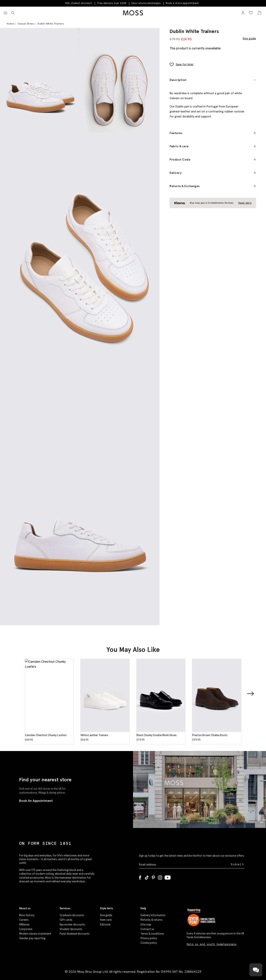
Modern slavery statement (35, 934)
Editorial (105, 925)
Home (10, 24)
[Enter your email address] (185, 865)
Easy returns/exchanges (146, 3)
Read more (245, 203)
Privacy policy (149, 938)
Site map (146, 925)
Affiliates (24, 925)
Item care (106, 920)
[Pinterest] (153, 877)
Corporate (26, 929)
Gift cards (66, 920)
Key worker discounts (72, 925)
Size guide (249, 38)
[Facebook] (140, 877)
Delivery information (153, 915)
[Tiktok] (147, 877)
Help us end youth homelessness (212, 944)
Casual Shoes (26, 24)
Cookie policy (149, 943)
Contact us (147, 929)
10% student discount (79, 3)
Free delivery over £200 (112, 3)
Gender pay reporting (32, 938)
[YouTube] (168, 877)
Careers (24, 920)
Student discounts (71, 929)
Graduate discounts (72, 915)
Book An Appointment (36, 801)
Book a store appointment (182, 3)
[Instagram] (160, 877)
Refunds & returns (151, 920)
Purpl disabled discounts (75, 934)
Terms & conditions (152, 934)
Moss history (27, 915)
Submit (238, 864)
